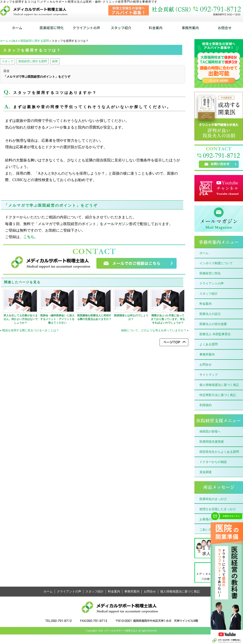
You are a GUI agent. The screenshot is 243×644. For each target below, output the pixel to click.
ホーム (4, 41)
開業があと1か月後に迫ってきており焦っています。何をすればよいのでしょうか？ (168, 319)
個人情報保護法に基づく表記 (219, 385)
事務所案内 (207, 354)
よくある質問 (209, 344)
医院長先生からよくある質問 (219, 452)
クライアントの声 (212, 283)
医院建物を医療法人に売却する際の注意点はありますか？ (94, 317)
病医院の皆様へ (210, 431)
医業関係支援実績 (212, 442)
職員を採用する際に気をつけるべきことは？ (31, 330)
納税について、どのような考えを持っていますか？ (154, 330)
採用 (55, 61)
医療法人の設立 (210, 314)
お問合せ (206, 365)
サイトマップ (209, 375)
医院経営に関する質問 (35, 41)
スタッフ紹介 (209, 294)
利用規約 (206, 405)
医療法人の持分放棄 (213, 324)
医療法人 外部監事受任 (215, 334)
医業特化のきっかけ (213, 499)
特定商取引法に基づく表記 (218, 395)
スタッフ (7, 61)
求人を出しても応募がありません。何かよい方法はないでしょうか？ (21, 319)
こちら (29, 237)
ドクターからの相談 (213, 462)
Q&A (14, 41)
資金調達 (206, 472)
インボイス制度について (216, 263)
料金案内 (206, 304)
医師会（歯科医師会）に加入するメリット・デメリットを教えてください (57, 319)
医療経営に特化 (210, 273)
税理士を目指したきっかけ (218, 509)
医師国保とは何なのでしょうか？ (131, 317)
